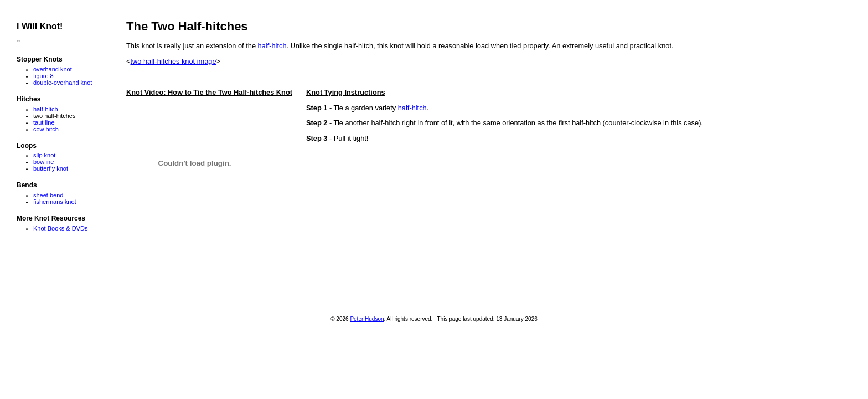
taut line (44, 122)
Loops (27, 146)
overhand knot (53, 69)
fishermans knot (55, 202)
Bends (27, 185)
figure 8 (43, 76)
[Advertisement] (328, 263)
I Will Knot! (40, 26)
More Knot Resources (51, 218)
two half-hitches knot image (173, 61)
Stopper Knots (40, 59)
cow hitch (46, 129)
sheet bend (48, 195)
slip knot (44, 155)
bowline (43, 162)
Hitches (29, 99)
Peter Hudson (367, 319)
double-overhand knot (63, 83)
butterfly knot (51, 168)
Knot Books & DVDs (60, 228)
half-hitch (272, 46)
